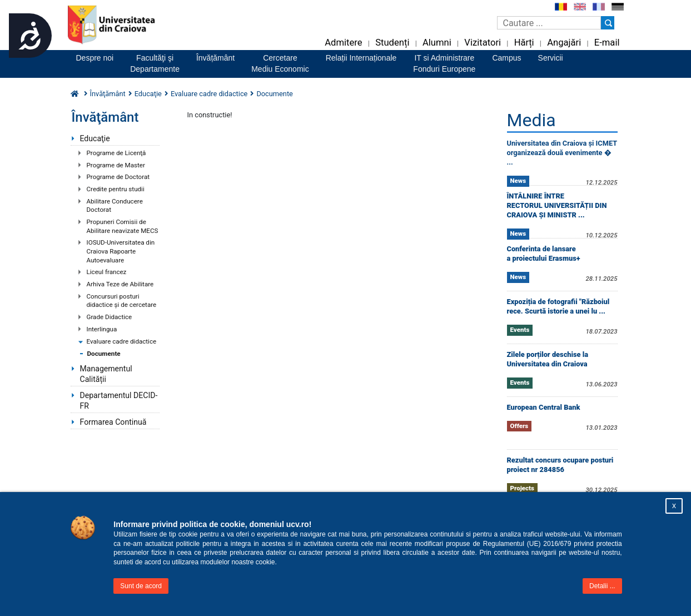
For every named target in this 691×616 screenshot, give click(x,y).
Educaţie (95, 138)
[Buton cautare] (608, 23)
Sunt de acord (141, 586)
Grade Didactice (110, 317)
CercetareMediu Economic (280, 63)
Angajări (564, 43)
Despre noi (95, 58)
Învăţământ (108, 94)
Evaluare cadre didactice (122, 341)
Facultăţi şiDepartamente (155, 63)
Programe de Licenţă (116, 153)
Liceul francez (107, 272)
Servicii (551, 58)
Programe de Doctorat (118, 177)
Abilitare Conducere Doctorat (115, 206)
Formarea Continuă (113, 422)
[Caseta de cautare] (549, 23)
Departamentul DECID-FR (119, 401)
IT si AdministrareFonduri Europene (444, 63)
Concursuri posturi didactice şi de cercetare (122, 301)
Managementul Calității (106, 374)
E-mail (607, 43)
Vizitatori (483, 43)
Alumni (437, 43)
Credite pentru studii (116, 189)
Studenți (392, 43)
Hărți (524, 43)
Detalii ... (602, 586)
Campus (506, 58)
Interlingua (102, 329)
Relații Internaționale (361, 58)
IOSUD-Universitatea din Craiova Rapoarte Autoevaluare (121, 251)
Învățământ (215, 58)
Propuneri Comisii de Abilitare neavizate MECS (123, 226)
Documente (104, 354)
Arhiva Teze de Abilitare (120, 284)
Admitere (343, 43)
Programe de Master (116, 165)
